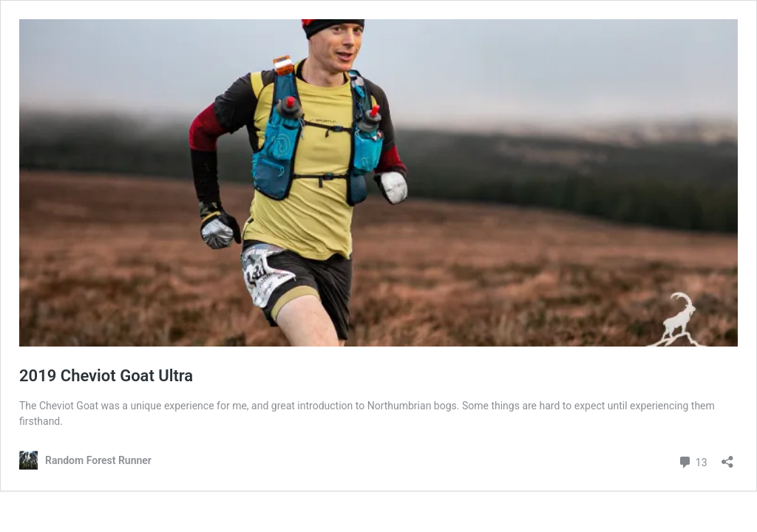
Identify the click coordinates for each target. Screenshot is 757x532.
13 (692, 461)
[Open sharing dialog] (727, 457)
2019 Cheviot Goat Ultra (106, 376)
